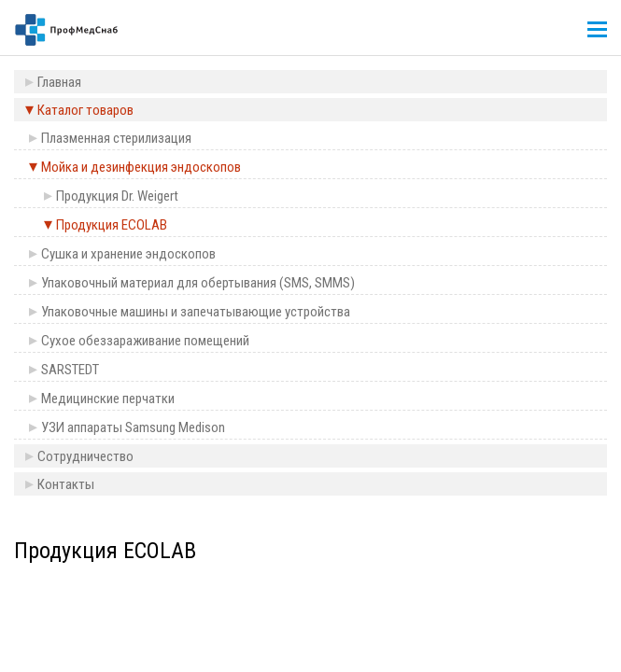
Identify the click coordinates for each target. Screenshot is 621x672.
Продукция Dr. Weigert (117, 196)
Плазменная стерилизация (116, 138)
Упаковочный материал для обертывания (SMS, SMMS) (198, 283)
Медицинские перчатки (108, 399)
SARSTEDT (70, 370)
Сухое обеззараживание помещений (145, 341)
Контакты (66, 484)
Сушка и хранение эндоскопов (128, 254)
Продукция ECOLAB (112, 225)
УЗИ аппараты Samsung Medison (133, 427)
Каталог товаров (85, 110)
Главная (59, 82)
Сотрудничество (85, 456)
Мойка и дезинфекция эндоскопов (141, 167)
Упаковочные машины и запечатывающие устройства (196, 312)
